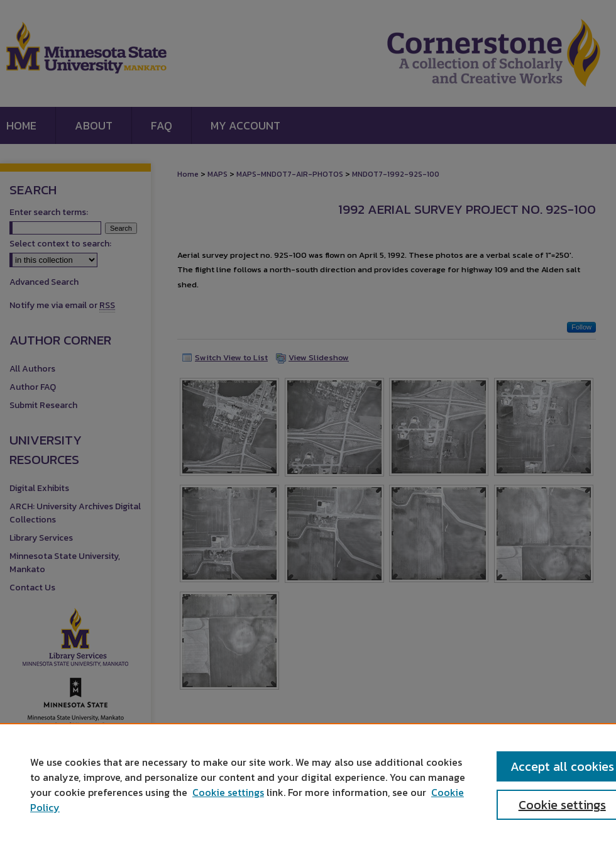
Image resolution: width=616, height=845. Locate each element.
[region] (308, 784)
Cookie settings (228, 792)
